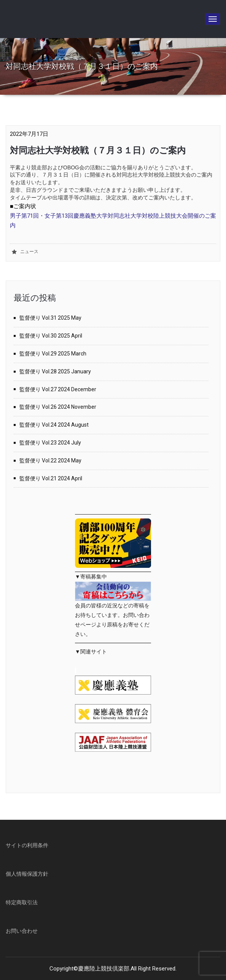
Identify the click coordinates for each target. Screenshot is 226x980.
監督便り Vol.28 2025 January (55, 371)
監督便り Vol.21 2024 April (51, 478)
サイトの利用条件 (27, 845)
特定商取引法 (22, 902)
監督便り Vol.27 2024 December (58, 389)
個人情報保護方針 (27, 874)
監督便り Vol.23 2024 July (50, 443)
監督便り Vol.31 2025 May (50, 318)
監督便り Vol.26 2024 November (58, 407)
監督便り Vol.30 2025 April (51, 336)
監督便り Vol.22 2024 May (50, 461)
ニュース (29, 252)
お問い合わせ (22, 931)
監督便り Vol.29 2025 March (53, 354)
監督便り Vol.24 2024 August (54, 425)
